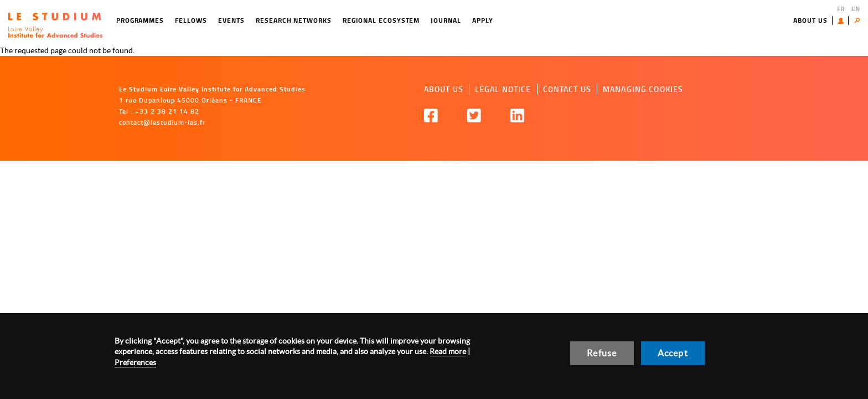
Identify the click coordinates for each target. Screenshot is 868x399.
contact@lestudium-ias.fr (162, 122)
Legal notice (503, 89)
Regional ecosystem (381, 20)
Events (231, 20)
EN (856, 9)
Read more (448, 351)
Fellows (191, 20)
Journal (446, 20)
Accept (673, 353)
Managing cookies (643, 89)
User (843, 21)
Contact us (567, 89)
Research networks (294, 20)
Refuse (602, 353)
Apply (483, 20)
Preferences (135, 362)
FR (841, 9)
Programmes (140, 20)
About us (810, 20)
